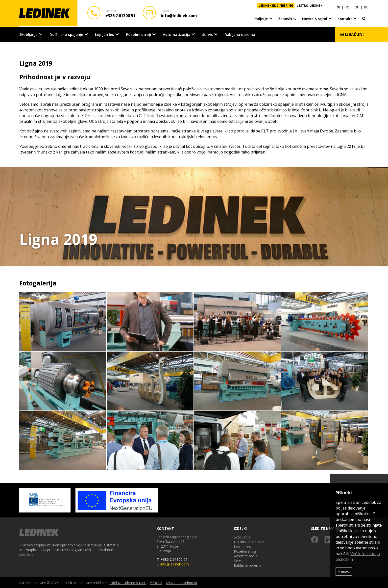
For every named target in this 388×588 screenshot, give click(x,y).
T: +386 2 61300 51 (172, 559)
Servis (207, 34)
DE (357, 6)
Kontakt (345, 17)
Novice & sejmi (315, 17)
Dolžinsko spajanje (66, 34)
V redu (344, 572)
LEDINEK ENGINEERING (276, 6)
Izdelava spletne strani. (128, 582)
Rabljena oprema (240, 34)
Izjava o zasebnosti (182, 582)
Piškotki (156, 582)
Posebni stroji (138, 34)
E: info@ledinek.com (173, 563)
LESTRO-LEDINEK (310, 6)
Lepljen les (105, 34)
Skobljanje (28, 34)
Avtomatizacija (177, 34)
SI (338, 6)
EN (347, 6)
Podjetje (261, 17)
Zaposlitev (287, 17)
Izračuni (352, 34)
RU (366, 6)
